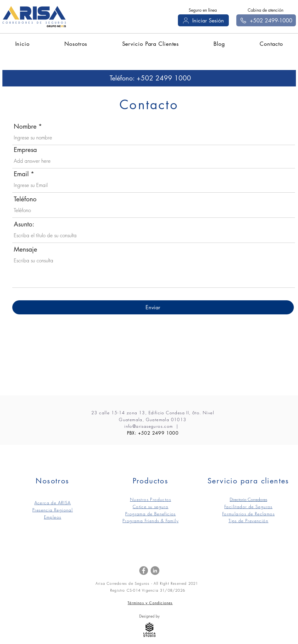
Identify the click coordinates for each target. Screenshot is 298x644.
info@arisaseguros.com (149, 426)
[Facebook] (144, 571)
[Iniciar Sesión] (203, 20)
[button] (76, 44)
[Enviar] (153, 307)
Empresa (25, 150)
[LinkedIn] (155, 571)
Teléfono (25, 199)
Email (21, 174)
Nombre (25, 126)
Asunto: (24, 224)
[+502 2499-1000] (266, 20)
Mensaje (25, 249)
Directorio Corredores (248, 499)
